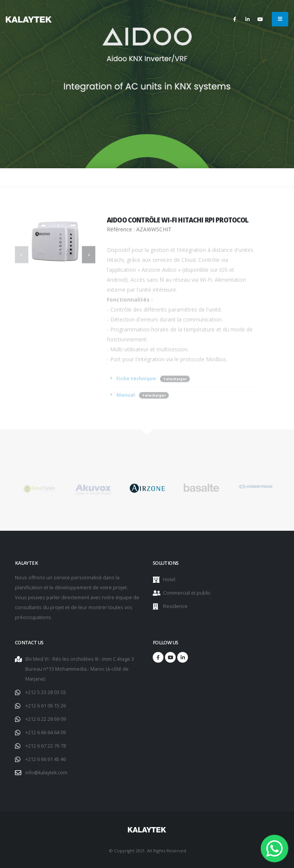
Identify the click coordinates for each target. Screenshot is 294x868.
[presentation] (22, 255)
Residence (175, 606)
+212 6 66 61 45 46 (46, 759)
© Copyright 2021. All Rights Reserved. (148, 851)
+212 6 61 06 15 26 (46, 706)
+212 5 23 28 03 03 (46, 692)
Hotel (169, 579)
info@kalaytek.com (46, 773)
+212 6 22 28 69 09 (46, 719)
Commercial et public (187, 593)
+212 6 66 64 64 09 (46, 732)
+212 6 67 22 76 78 (46, 746)
